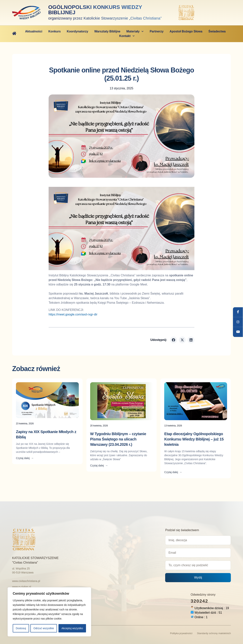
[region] (49, 612)
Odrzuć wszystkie (44, 628)
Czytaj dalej (25, 458)
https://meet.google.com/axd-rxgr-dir (73, 314)
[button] (174, 340)
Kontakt (127, 36)
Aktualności (34, 31)
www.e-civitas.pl (22, 587)
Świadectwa (217, 31)
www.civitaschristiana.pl (26, 581)
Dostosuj (21, 628)
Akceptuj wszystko (72, 628)
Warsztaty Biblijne (107, 31)
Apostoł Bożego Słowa (186, 31)
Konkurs (55, 31)
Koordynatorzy (78, 31)
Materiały (135, 31)
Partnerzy (157, 31)
